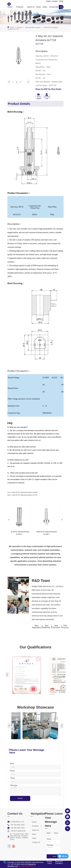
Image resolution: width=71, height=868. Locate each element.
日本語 (61, 1)
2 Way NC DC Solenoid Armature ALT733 (24, 495)
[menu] (33, 7)
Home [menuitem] (10, 7)
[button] (20, 7)
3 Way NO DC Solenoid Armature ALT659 (24, 492)
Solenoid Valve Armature (33, 27)
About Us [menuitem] (31, 7)
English (48, 1)
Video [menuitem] (45, 7)
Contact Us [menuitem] (53, 7)
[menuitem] (20, 7)
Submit (20, 798)
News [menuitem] (39, 7)
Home (12, 27)
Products (19, 27)
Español (55, 1)
